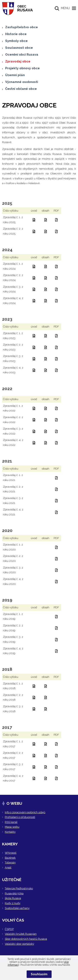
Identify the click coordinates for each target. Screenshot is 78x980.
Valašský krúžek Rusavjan (21, 934)
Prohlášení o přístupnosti (20, 817)
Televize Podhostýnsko (19, 888)
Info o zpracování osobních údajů (25, 812)
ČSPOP (9, 929)
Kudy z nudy (13, 903)
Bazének (10, 858)
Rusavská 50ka (14, 893)
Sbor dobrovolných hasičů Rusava (26, 939)
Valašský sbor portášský (19, 944)
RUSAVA (25, 8)
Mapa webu (12, 827)
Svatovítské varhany (17, 908)
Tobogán (10, 863)
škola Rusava (13, 898)
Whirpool (11, 853)
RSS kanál (11, 822)
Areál (8, 867)
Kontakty (10, 832)
